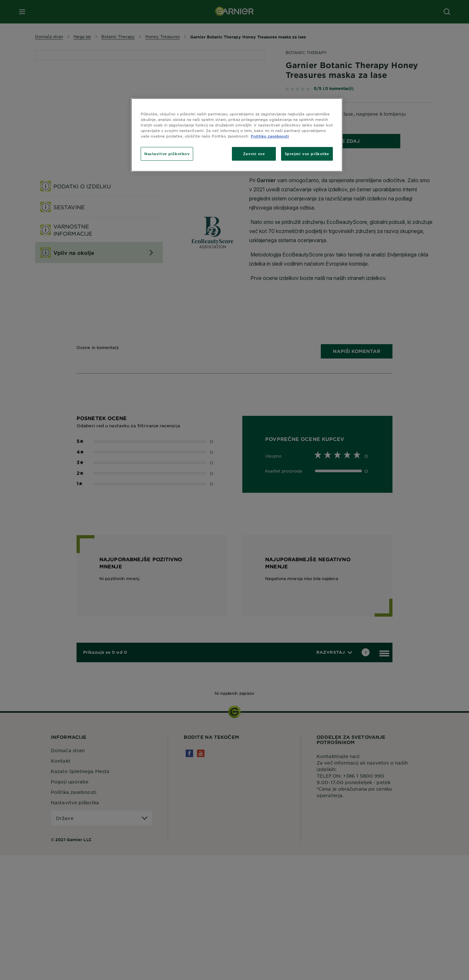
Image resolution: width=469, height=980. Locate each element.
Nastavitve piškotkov (167, 154)
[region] (237, 135)
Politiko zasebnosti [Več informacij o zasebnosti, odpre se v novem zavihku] (270, 136)
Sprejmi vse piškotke (307, 154)
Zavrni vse (254, 154)
